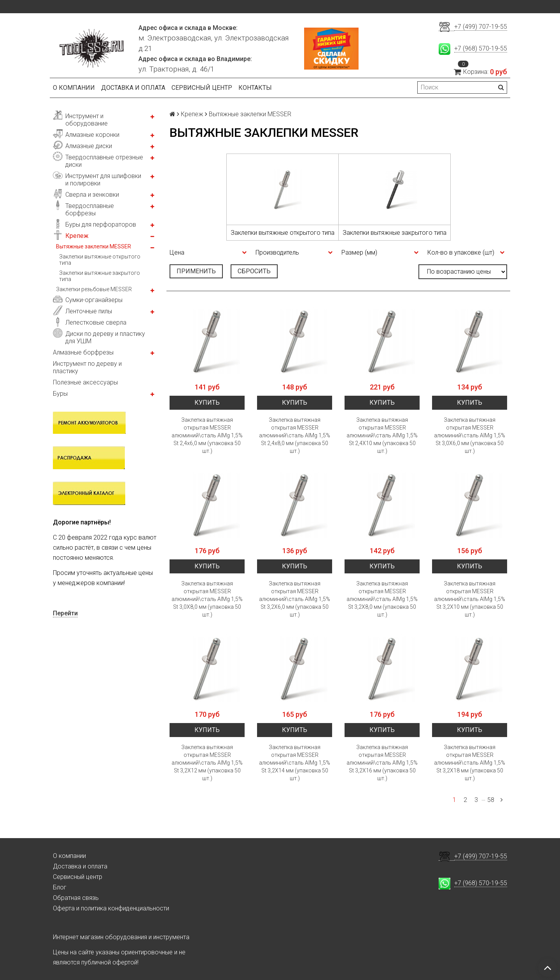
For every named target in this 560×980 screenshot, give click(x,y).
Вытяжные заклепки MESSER (94, 246)
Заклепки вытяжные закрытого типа (100, 276)
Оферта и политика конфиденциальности (111, 908)
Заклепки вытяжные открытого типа (100, 260)
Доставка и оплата (133, 88)
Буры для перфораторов (101, 224)
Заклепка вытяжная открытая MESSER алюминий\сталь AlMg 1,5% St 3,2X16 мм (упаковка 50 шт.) (382, 763)
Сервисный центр (202, 88)
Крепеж (77, 236)
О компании (74, 88)
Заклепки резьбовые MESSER (94, 289)
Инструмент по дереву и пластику (87, 367)
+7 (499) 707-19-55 (481, 27)
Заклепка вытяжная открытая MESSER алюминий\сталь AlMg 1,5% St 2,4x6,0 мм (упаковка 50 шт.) (207, 435)
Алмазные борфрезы (83, 352)
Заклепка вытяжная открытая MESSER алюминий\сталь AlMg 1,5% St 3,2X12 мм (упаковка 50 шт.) (207, 763)
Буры (60, 394)
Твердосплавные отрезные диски (104, 161)
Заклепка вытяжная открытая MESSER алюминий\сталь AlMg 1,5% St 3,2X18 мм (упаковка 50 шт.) (470, 763)
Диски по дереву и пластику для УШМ (105, 337)
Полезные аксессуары (85, 382)
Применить (196, 271)
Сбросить (254, 271)
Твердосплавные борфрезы (90, 210)
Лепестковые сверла (96, 322)
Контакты (255, 88)
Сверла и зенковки (92, 195)
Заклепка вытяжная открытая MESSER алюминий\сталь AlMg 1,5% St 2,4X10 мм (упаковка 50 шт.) (382, 435)
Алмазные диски (89, 146)
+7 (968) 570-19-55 (481, 48)
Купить (207, 403)
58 (491, 800)
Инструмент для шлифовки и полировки (103, 180)
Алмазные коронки (92, 135)
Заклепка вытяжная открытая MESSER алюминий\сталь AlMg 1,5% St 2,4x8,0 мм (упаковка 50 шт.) (295, 435)
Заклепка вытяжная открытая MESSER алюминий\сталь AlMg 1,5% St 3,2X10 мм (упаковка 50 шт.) (470, 599)
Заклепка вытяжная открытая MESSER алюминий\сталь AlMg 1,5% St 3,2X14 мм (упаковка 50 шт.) (295, 763)
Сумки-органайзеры (94, 300)
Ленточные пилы (89, 311)
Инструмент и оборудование (87, 120)
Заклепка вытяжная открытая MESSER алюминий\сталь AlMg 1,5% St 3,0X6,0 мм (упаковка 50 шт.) (470, 435)
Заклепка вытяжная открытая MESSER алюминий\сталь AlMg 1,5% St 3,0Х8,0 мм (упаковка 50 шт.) (207, 599)
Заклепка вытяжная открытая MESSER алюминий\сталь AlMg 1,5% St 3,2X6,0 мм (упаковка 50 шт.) (295, 599)
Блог (60, 887)
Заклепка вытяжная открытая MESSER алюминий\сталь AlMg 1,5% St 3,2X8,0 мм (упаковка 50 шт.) (382, 599)
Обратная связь (76, 898)
